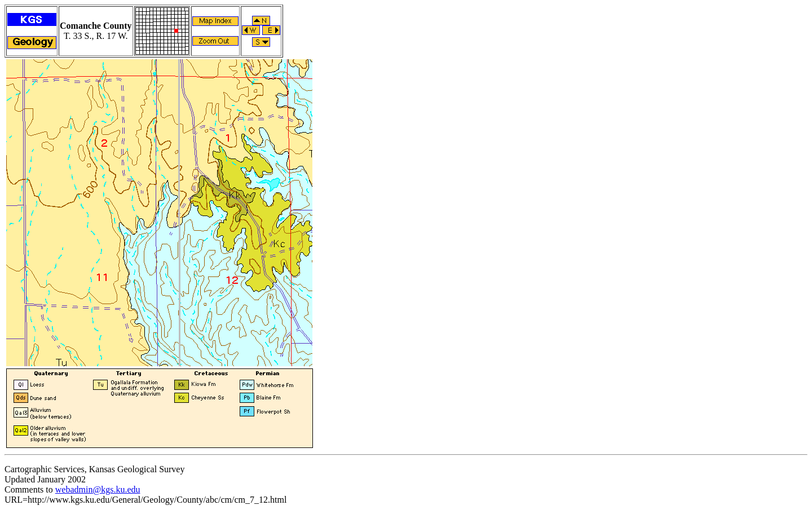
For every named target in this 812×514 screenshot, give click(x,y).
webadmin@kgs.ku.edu (98, 489)
